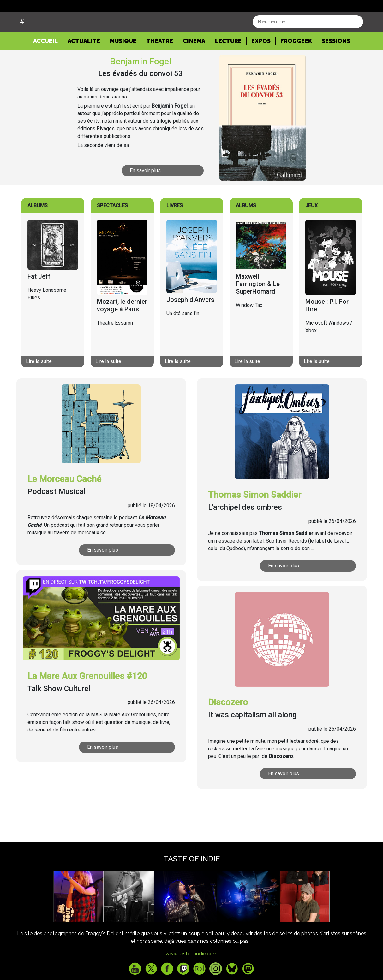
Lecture (228, 65)
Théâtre (160, 65)
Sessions (336, 65)
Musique (123, 65)
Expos (261, 65)
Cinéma (194, 65)
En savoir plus (103, 574)
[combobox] (308, 46)
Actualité (84, 65)
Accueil (48, 64)
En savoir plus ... (147, 194)
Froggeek (296, 65)
